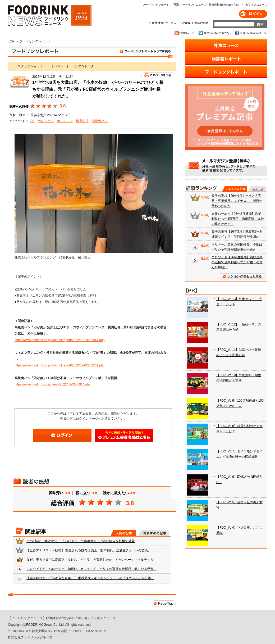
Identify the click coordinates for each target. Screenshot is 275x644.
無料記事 (257, 189)
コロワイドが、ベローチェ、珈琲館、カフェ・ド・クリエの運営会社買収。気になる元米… (91, 569)
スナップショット (30, 66)
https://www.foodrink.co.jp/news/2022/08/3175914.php (53, 384)
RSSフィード (185, 33)
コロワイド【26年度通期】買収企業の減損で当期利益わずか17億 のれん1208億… (237, 262)
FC (33, 121)
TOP (11, 41)
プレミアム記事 (235, 189)
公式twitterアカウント (215, 33)
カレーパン (46, 121)
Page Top (164, 603)
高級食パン (100, 121)
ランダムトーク (83, 66)
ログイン (253, 14)
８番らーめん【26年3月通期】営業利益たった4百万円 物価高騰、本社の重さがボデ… (238, 219)
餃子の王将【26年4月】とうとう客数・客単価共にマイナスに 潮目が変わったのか (237, 201)
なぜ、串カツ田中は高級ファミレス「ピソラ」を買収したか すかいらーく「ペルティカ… (91, 560)
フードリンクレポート (92, 52)
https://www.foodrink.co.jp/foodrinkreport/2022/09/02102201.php (59, 365)
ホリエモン (65, 121)
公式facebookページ (250, 33)
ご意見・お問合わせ (194, 23)
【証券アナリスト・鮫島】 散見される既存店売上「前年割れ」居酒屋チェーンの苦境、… (90, 550)
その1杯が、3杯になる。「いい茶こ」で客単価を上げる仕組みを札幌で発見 (81, 541)
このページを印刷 (158, 75)
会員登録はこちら (124, 435)
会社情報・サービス (163, 23)
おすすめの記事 (154, 533)
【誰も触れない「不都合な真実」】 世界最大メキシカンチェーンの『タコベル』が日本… (90, 578)
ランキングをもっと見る (242, 276)
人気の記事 (123, 533)
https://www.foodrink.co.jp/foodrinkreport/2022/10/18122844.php (59, 340)
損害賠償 (82, 121)
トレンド (57, 66)
